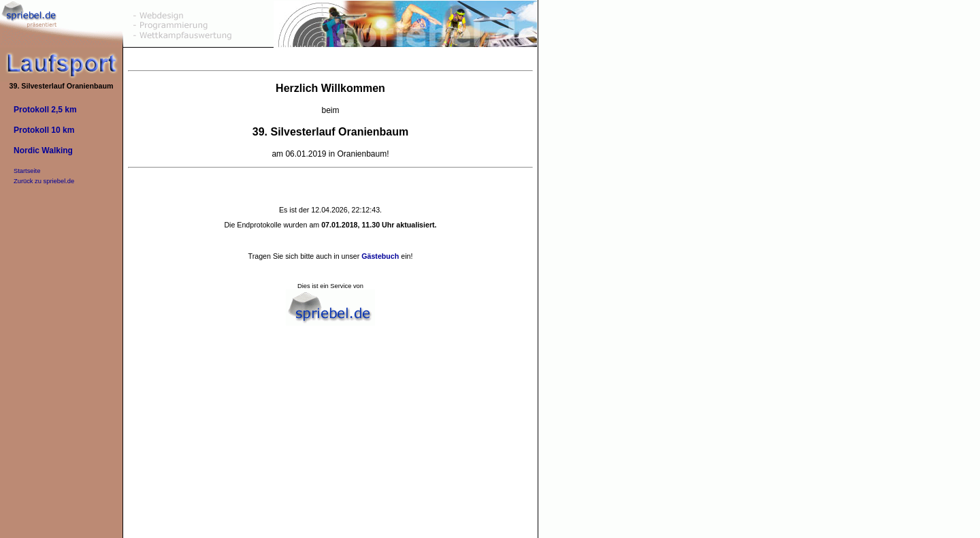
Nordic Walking (43, 151)
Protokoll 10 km (44, 130)
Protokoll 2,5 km (45, 110)
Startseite (27, 171)
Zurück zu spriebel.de (44, 181)
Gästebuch (380, 256)
